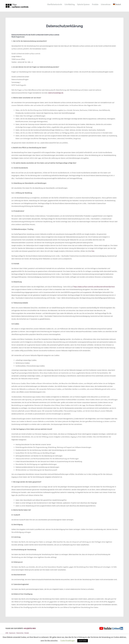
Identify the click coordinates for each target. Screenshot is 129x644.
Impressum (12, 633)
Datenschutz (20, 633)
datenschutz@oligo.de (56, 93)
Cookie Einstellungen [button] (68, 641)
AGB (7, 633)
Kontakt (27, 633)
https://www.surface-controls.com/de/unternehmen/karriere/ (94, 287)
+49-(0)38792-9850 (30, 628)
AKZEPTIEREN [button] (83, 641)
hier (93, 251)
